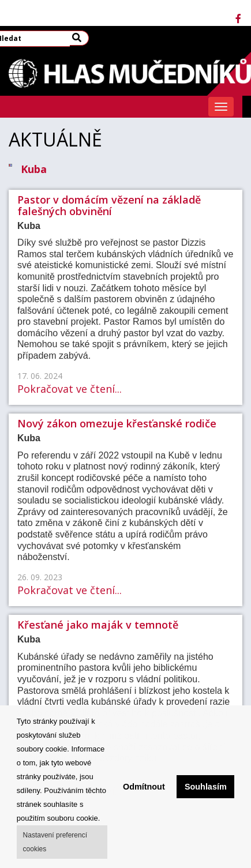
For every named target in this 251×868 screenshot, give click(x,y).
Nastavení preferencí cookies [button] (55, 842)
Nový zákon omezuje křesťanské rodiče (117, 423)
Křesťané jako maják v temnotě (98, 625)
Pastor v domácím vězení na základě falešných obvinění (109, 205)
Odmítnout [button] (144, 787)
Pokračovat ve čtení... (70, 389)
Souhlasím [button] (206, 787)
